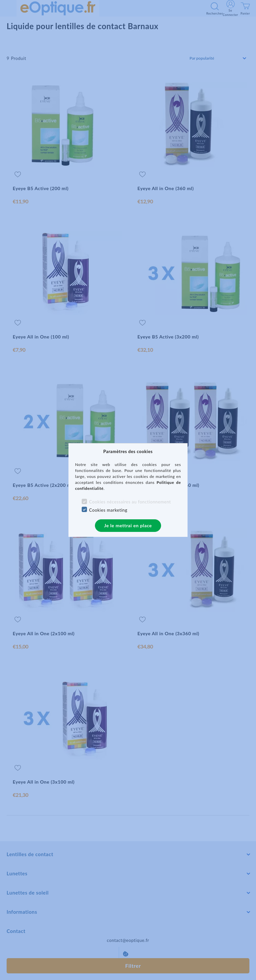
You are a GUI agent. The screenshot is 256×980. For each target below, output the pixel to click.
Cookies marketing (108, 510)
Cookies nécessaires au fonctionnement (130, 502)
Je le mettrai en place (128, 525)
